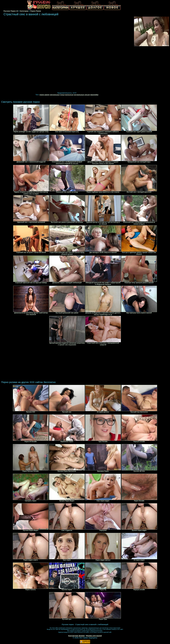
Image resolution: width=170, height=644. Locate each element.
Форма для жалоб (94, 636)
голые (62, 95)
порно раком (44, 95)
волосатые (69, 95)
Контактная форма (76, 636)
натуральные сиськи (82, 95)
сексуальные (55, 95)
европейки (94, 95)
